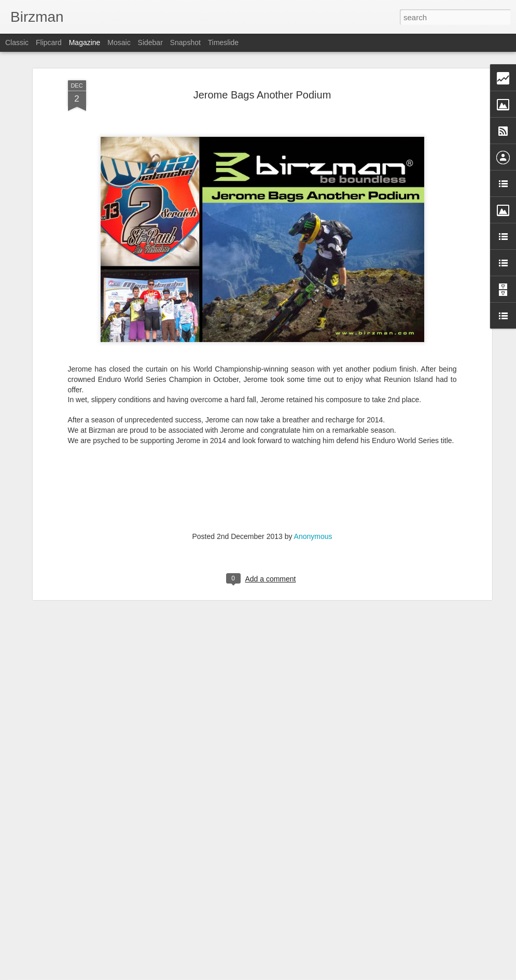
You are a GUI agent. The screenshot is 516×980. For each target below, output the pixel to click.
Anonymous (313, 494)
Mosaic (119, 42)
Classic (17, 42)
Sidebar (150, 42)
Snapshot (185, 42)
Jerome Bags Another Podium (262, 53)
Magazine (85, 42)
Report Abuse (321, 974)
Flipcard (49, 42)
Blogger (291, 974)
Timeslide (223, 42)
